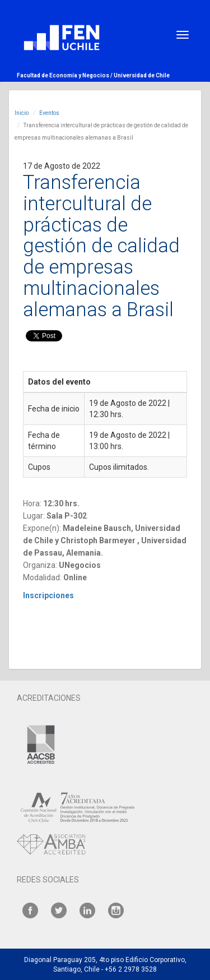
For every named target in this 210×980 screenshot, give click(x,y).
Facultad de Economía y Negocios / (65, 75)
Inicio (22, 113)
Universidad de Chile (142, 75)
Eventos (49, 113)
